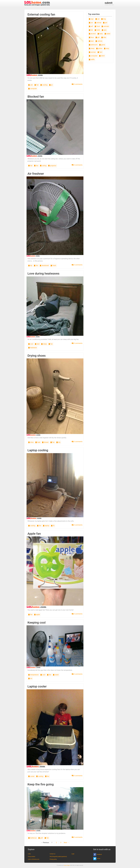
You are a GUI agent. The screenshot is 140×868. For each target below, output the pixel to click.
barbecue (32, 838)
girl (98, 37)
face (91, 37)
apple (37, 615)
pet (105, 23)
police (99, 48)
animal (98, 23)
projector (52, 166)
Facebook (97, 855)
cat (97, 19)
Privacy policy (53, 859)
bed (37, 344)
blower (45, 442)
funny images (67, 865)
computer (32, 89)
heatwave (32, 348)
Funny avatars (31, 857)
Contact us (52, 854)
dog (103, 19)
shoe (31, 442)
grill (41, 838)
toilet (97, 30)
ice (30, 678)
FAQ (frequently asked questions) (58, 857)
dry (58, 442)
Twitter (97, 859)
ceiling (43, 166)
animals (105, 26)
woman (92, 52)
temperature (33, 675)
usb (30, 85)
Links (29, 854)
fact (100, 52)
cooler (31, 776)
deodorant (44, 265)
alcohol (92, 34)
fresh (53, 265)
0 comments (77, 84)
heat (38, 442)
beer (91, 41)
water (56, 675)
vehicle (99, 41)
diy (30, 265)
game (102, 45)
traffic (92, 59)
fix (53, 526)
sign (91, 19)
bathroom (93, 45)
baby (100, 34)
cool (31, 344)
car (91, 23)
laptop (46, 526)
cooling (44, 85)
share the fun (109, 3)
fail (30, 166)
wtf (91, 26)
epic (104, 30)
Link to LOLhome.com (34, 859)
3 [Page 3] (61, 843)
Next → (66, 843)
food (97, 26)
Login (73, 854)
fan (37, 85)
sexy (106, 48)
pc (51, 85)
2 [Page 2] (56, 843)
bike (104, 37)
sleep (44, 344)
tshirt (102, 56)
